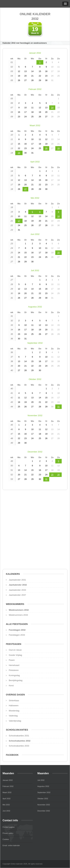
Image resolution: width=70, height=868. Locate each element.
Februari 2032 (35, 89)
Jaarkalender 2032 (18, 585)
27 (25, 189)
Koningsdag (14, 675)
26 (46, 148)
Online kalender (35, 17)
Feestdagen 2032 (17, 630)
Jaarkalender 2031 (17, 580)
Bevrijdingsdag (16, 680)
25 (52, 475)
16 (58, 216)
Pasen (12, 660)
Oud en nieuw (15, 650)
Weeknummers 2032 (19, 610)
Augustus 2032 (35, 307)
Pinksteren (14, 670)
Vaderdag (13, 716)
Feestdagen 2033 (17, 635)
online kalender (14, 845)
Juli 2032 (35, 270)
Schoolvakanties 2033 (19, 746)
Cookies (6, 839)
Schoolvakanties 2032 (20, 741)
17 (19, 221)
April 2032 (35, 162)
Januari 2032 (35, 53)
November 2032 (35, 415)
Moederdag (14, 711)
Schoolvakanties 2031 (19, 736)
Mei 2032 (35, 198)
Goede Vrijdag (15, 655)
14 (52, 108)
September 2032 (35, 343)
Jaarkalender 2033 (17, 590)
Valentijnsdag (15, 721)
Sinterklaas (14, 701)
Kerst (11, 686)
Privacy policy (8, 833)
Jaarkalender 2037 (17, 595)
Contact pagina (8, 827)
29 (19, 153)
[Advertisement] (35, 530)
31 (58, 407)
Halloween (14, 706)
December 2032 (35, 452)
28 (58, 148)
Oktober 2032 (35, 379)
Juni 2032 (35, 234)
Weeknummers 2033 (18, 615)
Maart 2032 (35, 125)
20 (58, 253)
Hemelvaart (14, 665)
